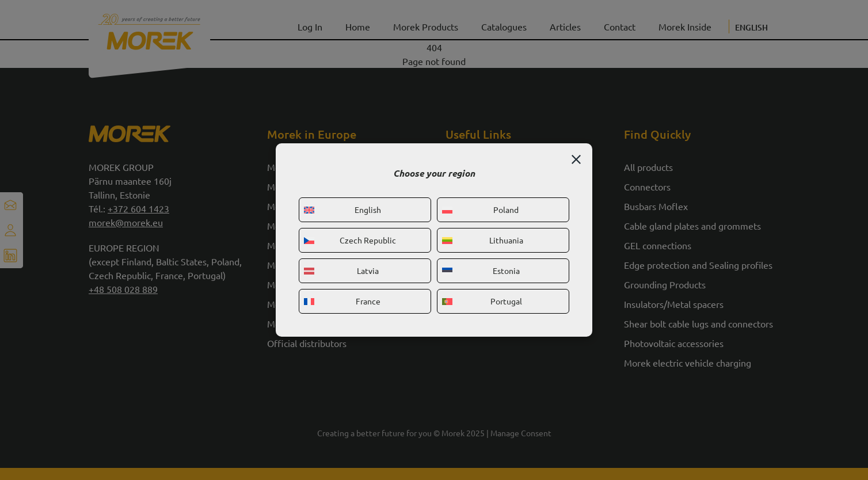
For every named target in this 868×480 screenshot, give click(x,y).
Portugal (482, 301)
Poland (480, 209)
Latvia (341, 271)
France (342, 301)
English (342, 209)
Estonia (481, 271)
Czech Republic (350, 240)
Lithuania (483, 240)
